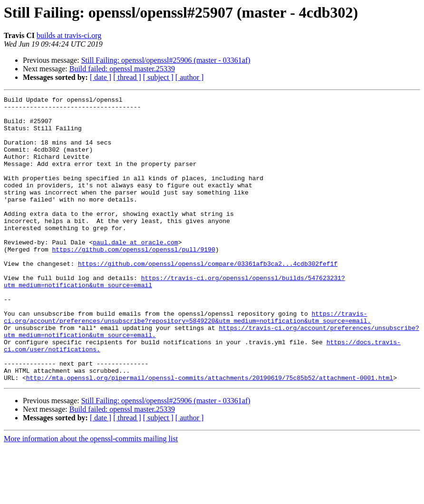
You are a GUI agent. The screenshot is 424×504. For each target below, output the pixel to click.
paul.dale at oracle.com (135, 272)
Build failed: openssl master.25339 (122, 69)
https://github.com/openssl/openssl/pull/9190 (133, 281)
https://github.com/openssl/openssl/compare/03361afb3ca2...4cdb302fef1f (208, 298)
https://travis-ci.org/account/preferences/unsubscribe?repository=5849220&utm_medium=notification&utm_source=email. (187, 362)
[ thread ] (127, 77)
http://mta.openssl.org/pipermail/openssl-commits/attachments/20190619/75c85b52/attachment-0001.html (210, 435)
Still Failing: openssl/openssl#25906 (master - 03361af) (166, 60)
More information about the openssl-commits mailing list (91, 496)
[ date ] (101, 77)
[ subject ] (158, 77)
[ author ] (190, 77)
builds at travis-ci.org (69, 35)
